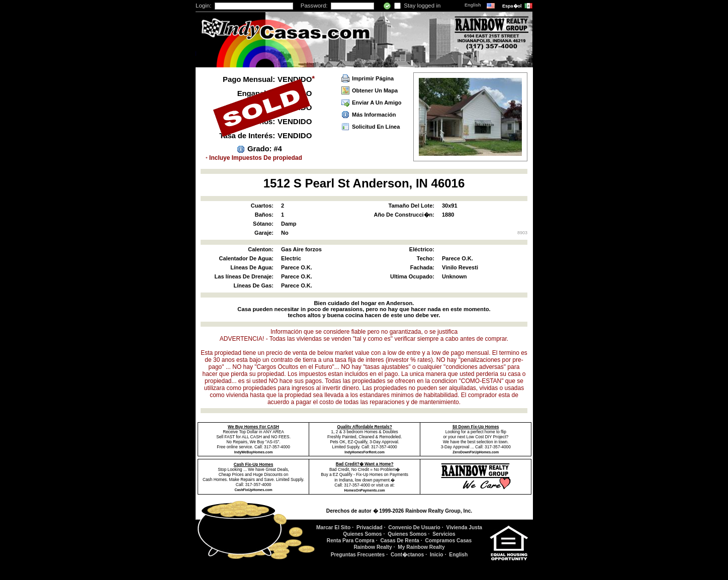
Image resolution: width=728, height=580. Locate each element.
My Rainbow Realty (421, 547)
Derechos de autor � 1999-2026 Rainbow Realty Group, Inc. (399, 511)
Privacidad (370, 527)
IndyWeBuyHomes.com (253, 452)
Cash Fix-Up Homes (254, 464)
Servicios (444, 534)
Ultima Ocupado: (412, 276)
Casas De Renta (399, 541)
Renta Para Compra (351, 541)
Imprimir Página (373, 78)
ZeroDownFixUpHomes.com (476, 452)
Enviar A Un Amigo (377, 103)
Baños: (264, 215)
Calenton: (261, 249)
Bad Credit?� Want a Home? (365, 464)
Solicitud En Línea (376, 127)
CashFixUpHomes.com (254, 490)
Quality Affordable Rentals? (365, 427)
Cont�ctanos (407, 555)
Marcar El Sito (333, 527)
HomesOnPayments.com (365, 490)
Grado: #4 (265, 149)
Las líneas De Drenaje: (244, 276)
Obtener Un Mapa (375, 90)
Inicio (437, 555)
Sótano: (263, 224)
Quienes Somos (362, 534)
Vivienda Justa (465, 527)
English (473, 5)
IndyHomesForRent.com (365, 452)
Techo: (426, 258)
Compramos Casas (449, 541)
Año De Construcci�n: (404, 215)
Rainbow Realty (373, 547)
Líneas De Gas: (254, 285)
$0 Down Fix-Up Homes (476, 427)
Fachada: (422, 267)
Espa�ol (513, 6)
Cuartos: (262, 206)
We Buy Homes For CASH (253, 427)
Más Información (374, 115)
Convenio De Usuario (414, 527)
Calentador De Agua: (246, 258)
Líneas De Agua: (252, 267)
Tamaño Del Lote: (412, 206)
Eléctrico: (422, 249)
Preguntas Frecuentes (358, 555)
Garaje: (264, 233)
